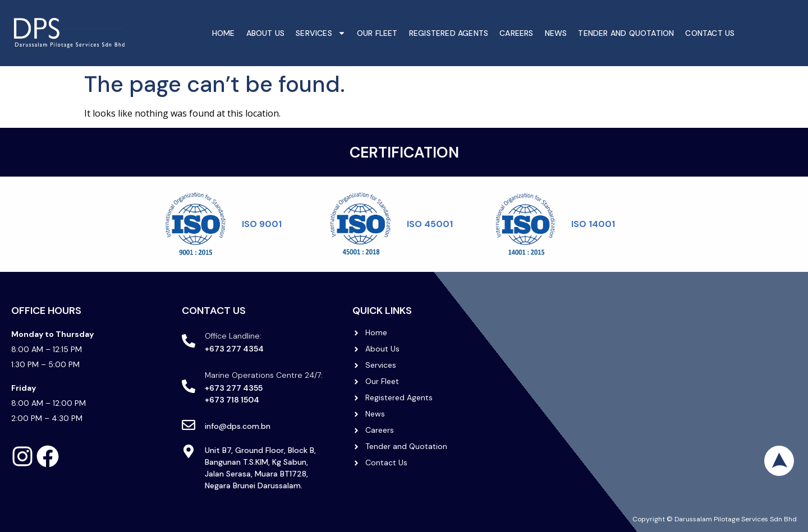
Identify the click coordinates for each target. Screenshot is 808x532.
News (556, 33)
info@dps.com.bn (238, 426)
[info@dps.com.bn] (189, 425)
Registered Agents (449, 33)
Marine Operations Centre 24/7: (264, 375)
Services (321, 33)
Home (224, 33)
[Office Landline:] (189, 341)
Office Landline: (233, 336)
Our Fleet (377, 33)
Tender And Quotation (626, 33)
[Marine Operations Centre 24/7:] (189, 386)
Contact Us (710, 33)
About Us (266, 33)
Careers (516, 33)
